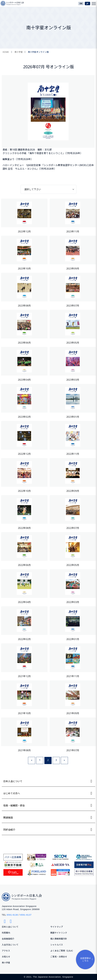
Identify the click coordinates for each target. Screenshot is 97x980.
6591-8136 (12, 915)
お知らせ (6, 957)
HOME (6, 52)
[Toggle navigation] (94, 3)
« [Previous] (32, 760)
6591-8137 (26, 915)
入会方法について (10, 945)
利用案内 (6, 933)
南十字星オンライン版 (38, 52)
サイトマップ (57, 927)
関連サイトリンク (59, 933)
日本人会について (10, 927)
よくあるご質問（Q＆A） (62, 951)
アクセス (6, 951)
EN (81, 4)
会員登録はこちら (87, 959)
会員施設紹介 (8, 939)
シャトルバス (57, 945)
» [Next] (64, 760)
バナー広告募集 (13, 857)
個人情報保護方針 (59, 939)
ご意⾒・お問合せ (59, 957)
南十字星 (19, 52)
